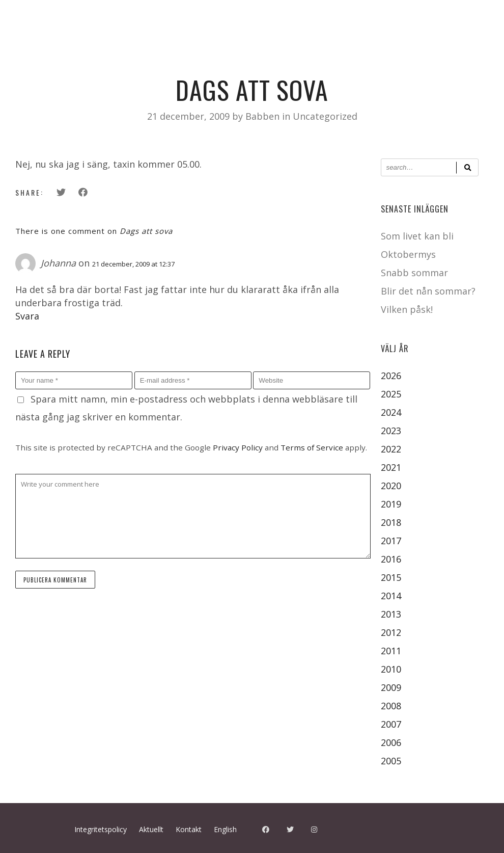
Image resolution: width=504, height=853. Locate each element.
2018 (391, 522)
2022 (391, 449)
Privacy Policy (238, 447)
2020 (391, 486)
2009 (391, 687)
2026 (391, 376)
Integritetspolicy (101, 829)
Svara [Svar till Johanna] (27, 316)
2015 (391, 577)
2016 (391, 559)
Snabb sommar (414, 273)
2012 (391, 632)
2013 (391, 614)
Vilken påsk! (407, 309)
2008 (391, 706)
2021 (391, 467)
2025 (391, 394)
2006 (391, 742)
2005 (391, 761)
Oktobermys (408, 254)
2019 (391, 504)
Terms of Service (312, 447)
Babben (264, 116)
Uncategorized (325, 116)
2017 (391, 541)
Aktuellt (151, 829)
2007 (391, 724)
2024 (391, 412)
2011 (391, 651)
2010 (391, 669)
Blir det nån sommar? (428, 291)
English (225, 829)
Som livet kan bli (417, 236)
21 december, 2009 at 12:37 (133, 264)
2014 (391, 596)
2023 (391, 431)
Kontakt (189, 829)
